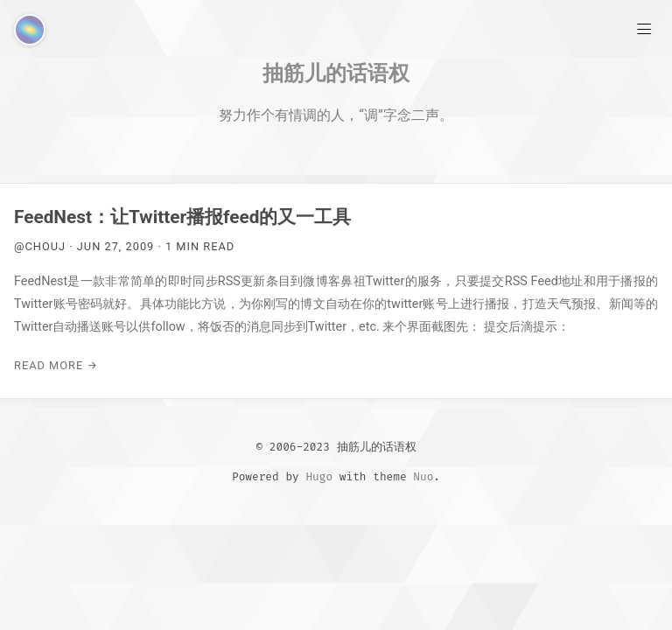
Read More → (56, 365)
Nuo (423, 476)
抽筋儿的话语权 (336, 73)
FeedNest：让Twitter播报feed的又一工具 (182, 217)
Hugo (319, 476)
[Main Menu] (644, 28)
